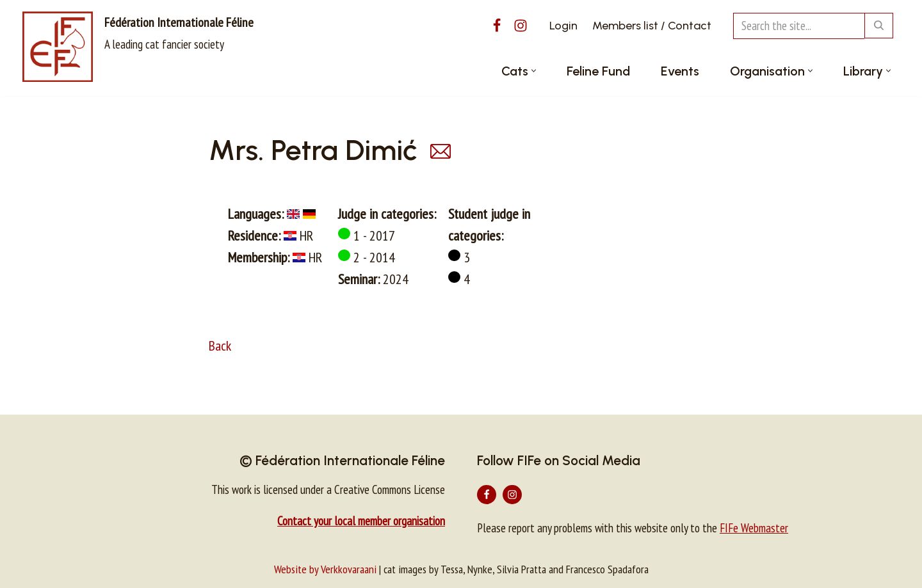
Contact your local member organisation (361, 521)
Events (680, 71)
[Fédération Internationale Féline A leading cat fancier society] (138, 47)
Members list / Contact (652, 26)
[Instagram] (521, 26)
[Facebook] (497, 26)
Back (220, 346)
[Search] (799, 26)
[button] (534, 71)
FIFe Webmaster (754, 528)
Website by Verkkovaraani (325, 569)
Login (563, 26)
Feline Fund (598, 71)
